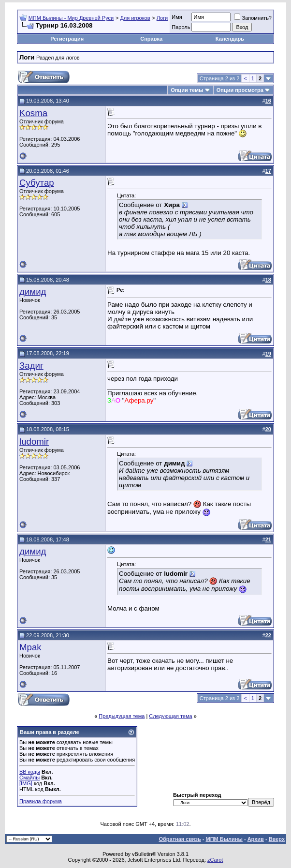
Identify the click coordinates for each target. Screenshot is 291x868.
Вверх (277, 839)
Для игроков (135, 18)
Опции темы (187, 90)
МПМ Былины (224, 839)
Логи (162, 18)
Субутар (37, 183)
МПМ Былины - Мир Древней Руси (71, 18)
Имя (177, 17)
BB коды (30, 772)
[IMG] (26, 783)
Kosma (33, 113)
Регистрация (67, 39)
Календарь (230, 39)
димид (33, 292)
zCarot (215, 860)
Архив (256, 839)
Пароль (181, 27)
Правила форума (41, 801)
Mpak (30, 647)
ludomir (34, 441)
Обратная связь (180, 839)
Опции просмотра (240, 90)
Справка (151, 39)
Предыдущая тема (122, 716)
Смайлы (29, 778)
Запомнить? (253, 18)
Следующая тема (170, 716)
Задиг (31, 366)
